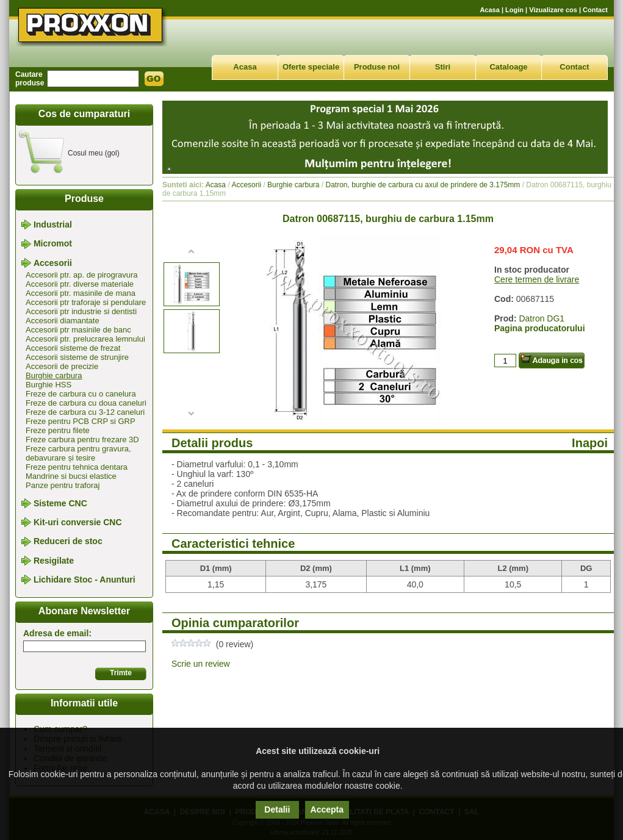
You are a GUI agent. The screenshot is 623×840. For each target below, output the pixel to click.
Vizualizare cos (553, 10)
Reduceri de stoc (68, 542)
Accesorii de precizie (62, 366)
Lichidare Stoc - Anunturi (85, 580)
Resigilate (54, 561)
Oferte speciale (311, 67)
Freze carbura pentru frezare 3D (82, 440)
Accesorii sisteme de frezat (73, 348)
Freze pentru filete (58, 430)
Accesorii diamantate (63, 321)
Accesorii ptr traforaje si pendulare (86, 302)
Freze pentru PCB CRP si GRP (81, 421)
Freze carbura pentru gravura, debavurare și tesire (78, 453)
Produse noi (377, 67)
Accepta (327, 809)
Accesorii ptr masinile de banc (78, 330)
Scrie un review (201, 664)
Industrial (53, 224)
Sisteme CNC (60, 503)
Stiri (443, 67)
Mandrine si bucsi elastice (71, 476)
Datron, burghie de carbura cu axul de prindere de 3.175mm (423, 185)
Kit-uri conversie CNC (78, 522)
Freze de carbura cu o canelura (81, 394)
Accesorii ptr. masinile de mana (81, 293)
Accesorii (53, 263)
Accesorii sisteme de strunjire (77, 357)
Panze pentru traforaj (63, 485)
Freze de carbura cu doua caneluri (86, 403)
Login (514, 10)
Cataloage (508, 67)
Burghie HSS (49, 385)
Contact (595, 10)
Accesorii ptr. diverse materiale (80, 284)
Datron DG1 (542, 318)
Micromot (53, 244)
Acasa (489, 10)
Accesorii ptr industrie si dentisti (81, 311)
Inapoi (590, 443)
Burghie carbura (54, 375)
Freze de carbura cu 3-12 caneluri (85, 412)
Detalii (277, 809)
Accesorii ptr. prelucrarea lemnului (85, 339)
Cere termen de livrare (537, 279)
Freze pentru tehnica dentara (77, 467)
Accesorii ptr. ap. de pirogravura (82, 275)
